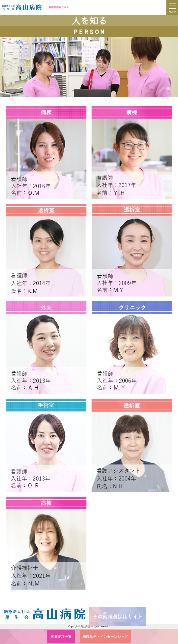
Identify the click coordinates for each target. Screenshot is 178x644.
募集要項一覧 (61, 637)
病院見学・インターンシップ (105, 637)
